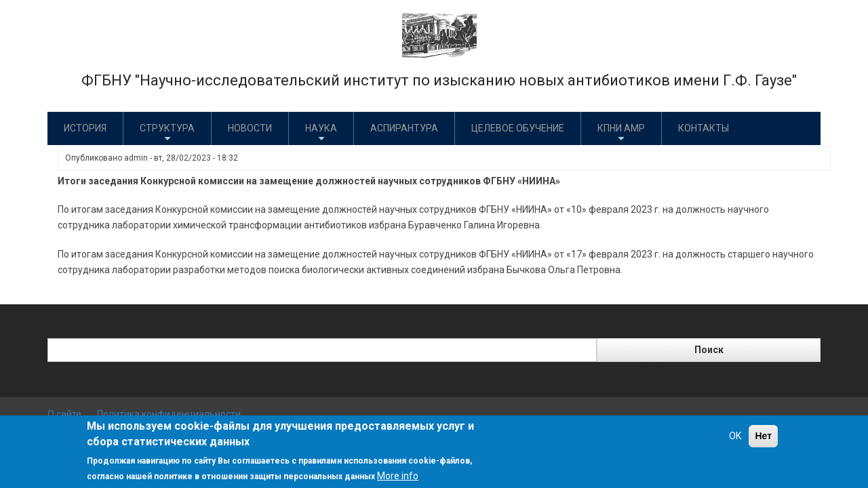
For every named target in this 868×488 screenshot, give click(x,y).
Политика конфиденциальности (169, 414)
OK (735, 436)
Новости (250, 128)
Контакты (704, 128)
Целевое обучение (518, 128)
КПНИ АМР (621, 133)
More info (398, 476)
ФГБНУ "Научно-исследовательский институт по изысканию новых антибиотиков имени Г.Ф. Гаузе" (439, 80)
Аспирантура (404, 128)
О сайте (64, 414)
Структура (167, 133)
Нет (763, 436)
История (85, 128)
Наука (321, 133)
